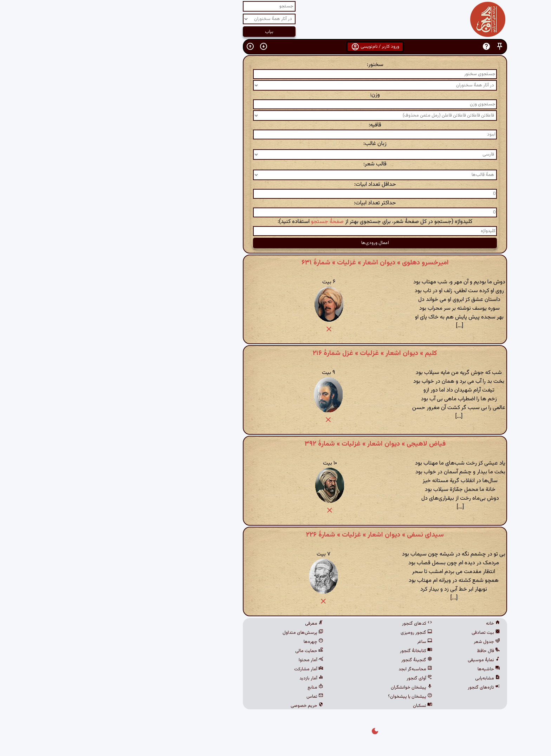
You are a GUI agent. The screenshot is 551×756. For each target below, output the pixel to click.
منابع (216, 688)
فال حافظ (389, 651)
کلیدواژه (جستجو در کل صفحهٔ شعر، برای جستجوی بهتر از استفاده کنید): (275, 222)
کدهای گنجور (318, 624)
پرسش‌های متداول (203, 633)
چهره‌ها (214, 642)
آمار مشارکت (209, 669)
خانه (394, 624)
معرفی (215, 624)
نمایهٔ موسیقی (384, 660)
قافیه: (275, 125)
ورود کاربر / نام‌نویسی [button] (276, 47)
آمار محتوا (212, 660)
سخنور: (276, 65)
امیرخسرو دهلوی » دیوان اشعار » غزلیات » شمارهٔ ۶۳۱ (276, 263)
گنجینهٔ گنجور (317, 660)
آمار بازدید (212, 678)
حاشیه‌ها (389, 669)
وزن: (275, 95)
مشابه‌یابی (388, 678)
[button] (400, 47)
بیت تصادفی (386, 633)
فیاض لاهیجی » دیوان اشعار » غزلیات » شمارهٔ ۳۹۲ (276, 444)
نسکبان (323, 706)
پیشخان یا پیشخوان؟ (311, 697)
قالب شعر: (275, 164)
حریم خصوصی (208, 706)
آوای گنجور (320, 678)
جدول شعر (387, 642)
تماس (215, 697)
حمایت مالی (210, 651)
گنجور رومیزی (317, 633)
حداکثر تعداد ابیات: (275, 203)
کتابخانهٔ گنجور (317, 651)
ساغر (325, 642)
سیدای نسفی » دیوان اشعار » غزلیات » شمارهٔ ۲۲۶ (275, 535)
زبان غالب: (275, 144)
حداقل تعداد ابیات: (276, 185)
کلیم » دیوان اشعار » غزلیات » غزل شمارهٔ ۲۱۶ (275, 353)
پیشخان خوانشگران (312, 688)
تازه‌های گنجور (384, 688)
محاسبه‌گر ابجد (316, 669)
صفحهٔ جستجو (228, 222)
